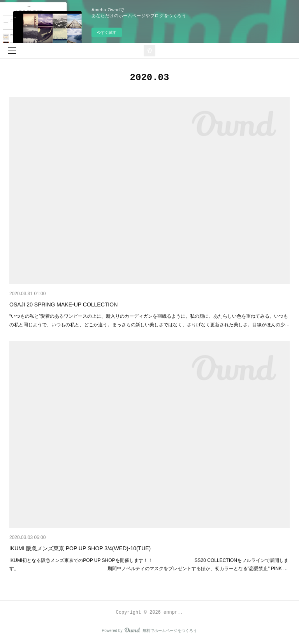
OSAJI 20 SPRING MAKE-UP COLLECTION (63, 304)
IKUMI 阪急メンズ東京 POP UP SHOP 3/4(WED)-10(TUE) (80, 548)
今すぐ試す (107, 32)
